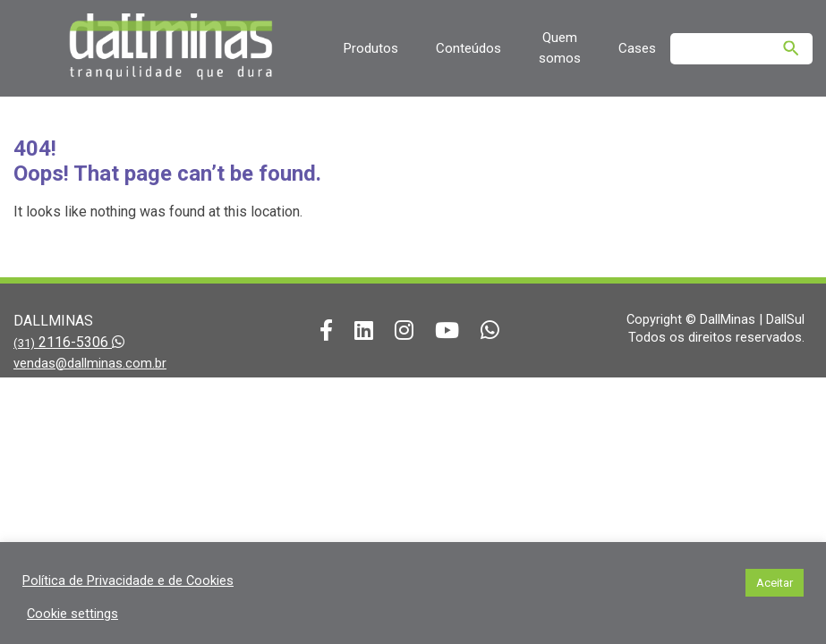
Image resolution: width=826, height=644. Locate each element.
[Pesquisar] (791, 48)
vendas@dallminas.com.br (90, 363)
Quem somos (560, 48)
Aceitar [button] (775, 583)
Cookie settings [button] (72, 614)
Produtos (370, 48)
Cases (637, 48)
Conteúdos (468, 48)
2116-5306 (69, 342)
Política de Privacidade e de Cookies (128, 580)
